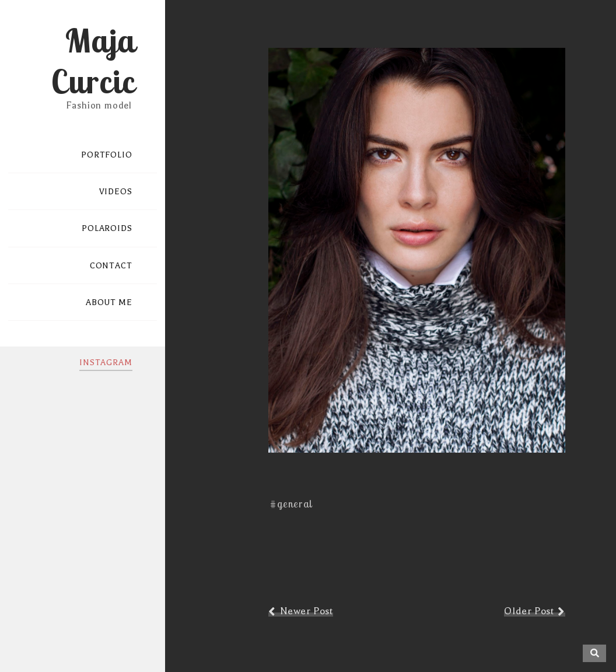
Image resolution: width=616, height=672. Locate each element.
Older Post (529, 611)
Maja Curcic (93, 61)
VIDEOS (116, 192)
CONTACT (111, 266)
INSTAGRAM (106, 363)
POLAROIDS (107, 228)
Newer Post (307, 611)
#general (291, 504)
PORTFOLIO (107, 155)
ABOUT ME (109, 302)
